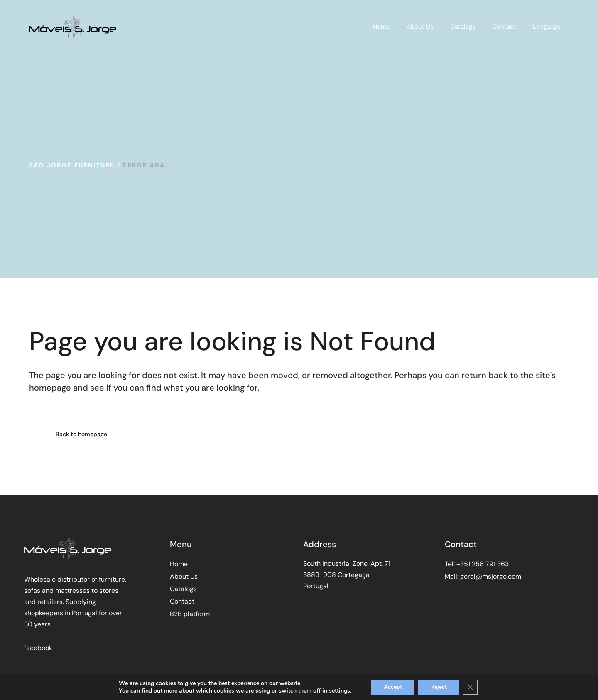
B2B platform (190, 614)
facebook (38, 648)
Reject (439, 687)
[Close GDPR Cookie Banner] (470, 687)
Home (179, 564)
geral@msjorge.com (491, 576)
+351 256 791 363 (483, 564)
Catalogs (183, 589)
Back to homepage (81, 434)
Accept (393, 687)
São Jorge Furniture (72, 165)
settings (339, 691)
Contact (182, 601)
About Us (184, 576)
